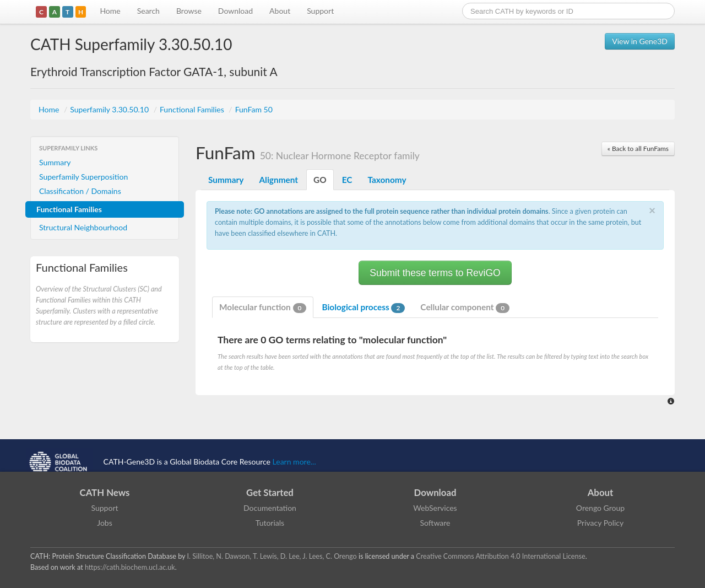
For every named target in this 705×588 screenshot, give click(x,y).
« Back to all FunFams (638, 149)
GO (320, 180)
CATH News (105, 492)
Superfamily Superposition (83, 177)
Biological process (363, 308)
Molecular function (263, 308)
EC (347, 180)
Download (235, 11)
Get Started (270, 492)
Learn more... (294, 462)
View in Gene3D (640, 41)
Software (435, 523)
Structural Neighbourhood (83, 227)
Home (110, 11)
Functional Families (193, 109)
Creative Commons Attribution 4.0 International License (500, 556)
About (280, 11)
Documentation (270, 508)
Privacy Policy (600, 523)
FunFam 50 (254, 109)
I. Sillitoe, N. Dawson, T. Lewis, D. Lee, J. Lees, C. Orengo (272, 556)
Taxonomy (387, 180)
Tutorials (270, 523)
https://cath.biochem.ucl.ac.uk (130, 567)
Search (148, 11)
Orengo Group (600, 508)
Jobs (105, 523)
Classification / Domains (80, 191)
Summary (55, 162)
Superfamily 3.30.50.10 (110, 109)
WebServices (435, 508)
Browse (189, 11)
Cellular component (465, 308)
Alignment (278, 180)
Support (320, 11)
